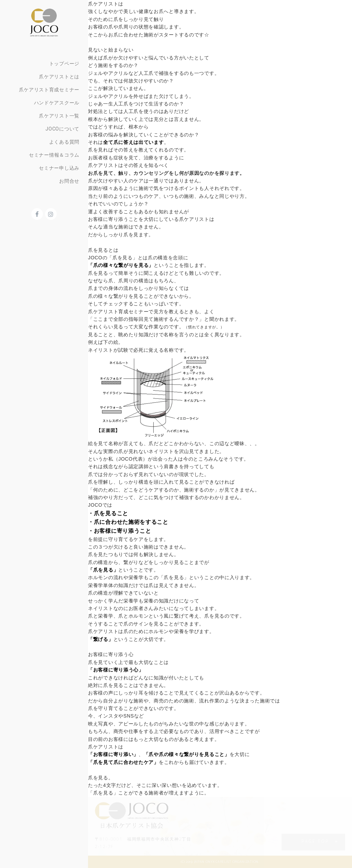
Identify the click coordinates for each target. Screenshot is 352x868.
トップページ (64, 64)
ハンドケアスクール (57, 103)
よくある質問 (64, 142)
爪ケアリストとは (59, 77)
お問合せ (69, 181)
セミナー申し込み (59, 168)
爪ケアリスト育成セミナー (49, 90)
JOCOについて (62, 129)
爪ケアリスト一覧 (59, 116)
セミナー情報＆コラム (54, 155)
